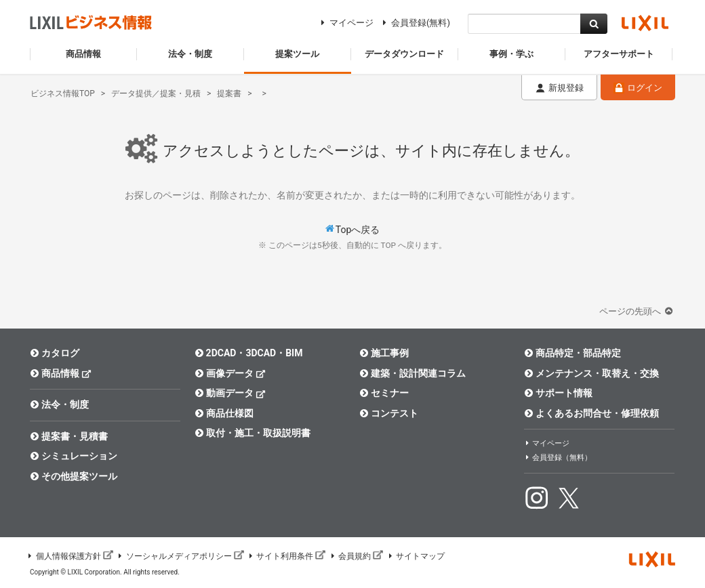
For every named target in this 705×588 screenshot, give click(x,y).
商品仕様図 (224, 413)
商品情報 (61, 373)
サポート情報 (558, 393)
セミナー (384, 393)
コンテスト (389, 413)
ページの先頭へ (637, 311)
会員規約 (356, 556)
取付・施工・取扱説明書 (253, 433)
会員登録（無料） (558, 458)
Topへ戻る (358, 230)
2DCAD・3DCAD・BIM (248, 353)
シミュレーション (74, 456)
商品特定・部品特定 (572, 353)
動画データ (230, 393)
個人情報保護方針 (70, 556)
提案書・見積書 (69, 436)
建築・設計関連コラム (412, 373)
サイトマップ (416, 556)
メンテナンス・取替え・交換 (591, 373)
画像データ (230, 373)
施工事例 (384, 353)
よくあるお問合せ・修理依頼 (591, 413)
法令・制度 (59, 404)
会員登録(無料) (415, 23)
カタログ (55, 353)
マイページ (345, 23)
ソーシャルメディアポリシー (180, 556)
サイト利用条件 (287, 556)
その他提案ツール (74, 476)
